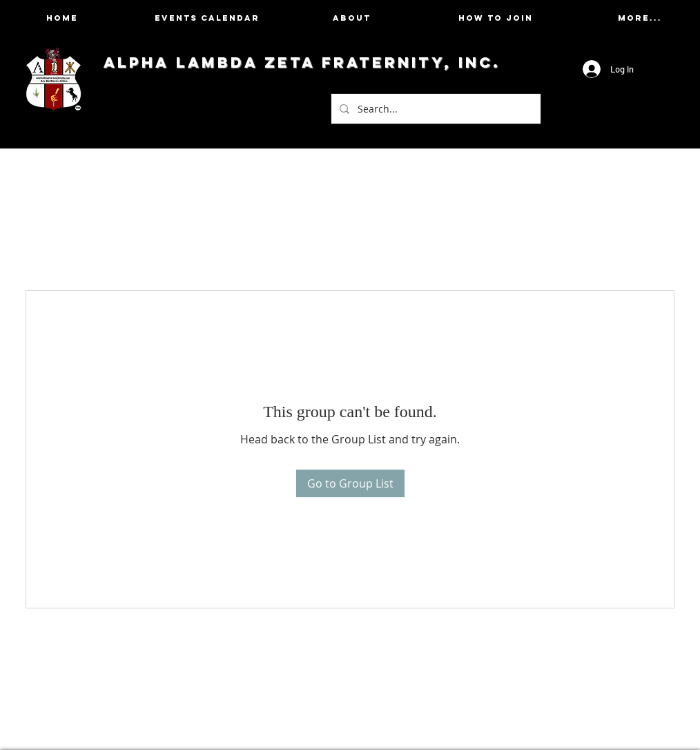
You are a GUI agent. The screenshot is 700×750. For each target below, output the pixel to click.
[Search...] (435, 109)
